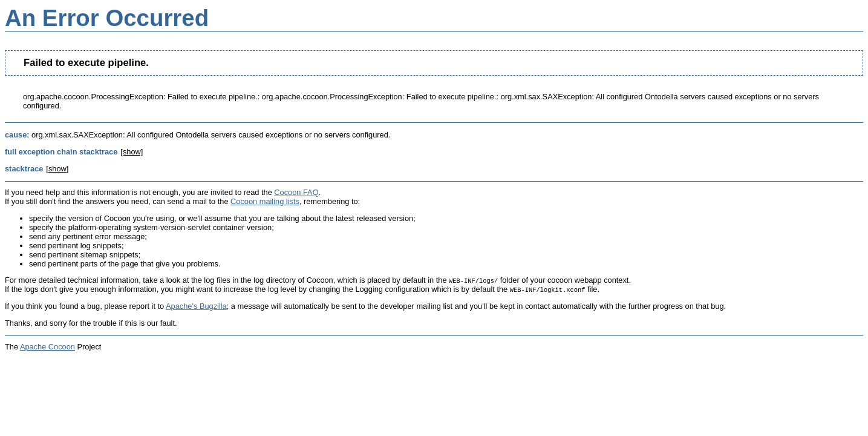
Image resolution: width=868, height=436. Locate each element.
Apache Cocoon (47, 347)
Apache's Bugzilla (196, 306)
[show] (132, 152)
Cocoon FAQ (296, 192)
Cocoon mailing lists (265, 201)
